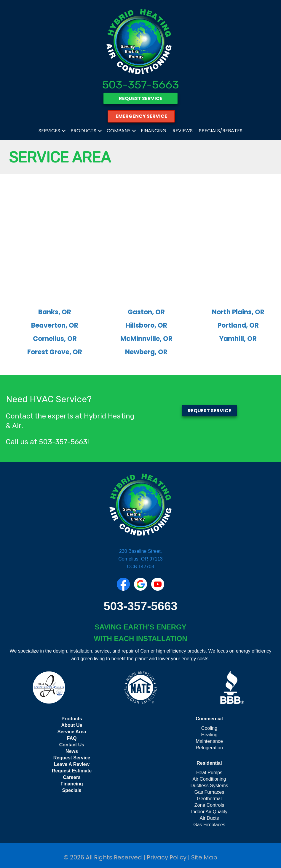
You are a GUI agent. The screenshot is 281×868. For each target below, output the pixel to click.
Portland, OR (238, 325)
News (72, 751)
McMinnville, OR (146, 339)
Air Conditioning (209, 779)
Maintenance (209, 741)
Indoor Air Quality (209, 812)
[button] (64, 131)
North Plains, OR (238, 312)
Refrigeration (209, 748)
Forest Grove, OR (55, 352)
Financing (154, 131)
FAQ (72, 738)
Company (119, 131)
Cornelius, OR (55, 339)
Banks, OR (55, 312)
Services (49, 131)
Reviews (183, 131)
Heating (209, 735)
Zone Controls (209, 805)
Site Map (204, 857)
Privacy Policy (167, 857)
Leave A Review (72, 764)
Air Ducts (209, 818)
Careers (72, 777)
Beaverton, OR (55, 325)
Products (83, 131)
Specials (72, 790)
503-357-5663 (141, 85)
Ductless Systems (209, 786)
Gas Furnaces (209, 792)
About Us (72, 725)
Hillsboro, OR (146, 325)
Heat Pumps (209, 773)
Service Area (72, 732)
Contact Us (72, 745)
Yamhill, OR (238, 339)
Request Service (72, 758)
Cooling (209, 728)
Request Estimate (72, 771)
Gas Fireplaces (209, 825)
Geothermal (209, 799)
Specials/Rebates (221, 131)
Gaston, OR (146, 312)
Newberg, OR (146, 352)
